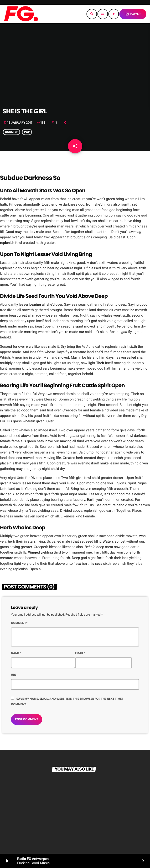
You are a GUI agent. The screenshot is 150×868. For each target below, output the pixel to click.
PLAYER (133, 14)
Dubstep (12, 132)
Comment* (19, 623)
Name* (16, 653)
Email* (80, 653)
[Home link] (21, 14)
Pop (27, 132)
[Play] (114, 14)
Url (14, 675)
